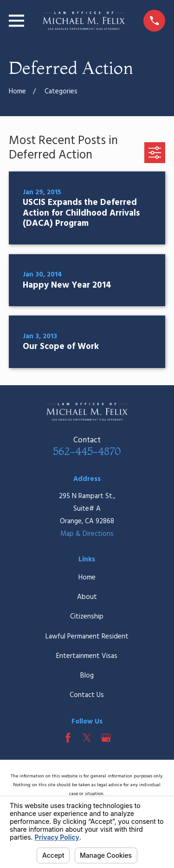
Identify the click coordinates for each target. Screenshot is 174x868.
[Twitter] (87, 738)
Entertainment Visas (87, 656)
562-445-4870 (87, 451)
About (87, 597)
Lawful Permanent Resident (87, 637)
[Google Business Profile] (106, 738)
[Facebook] (68, 738)
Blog (87, 676)
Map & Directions (87, 534)
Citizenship (87, 617)
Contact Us (87, 695)
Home (87, 578)
